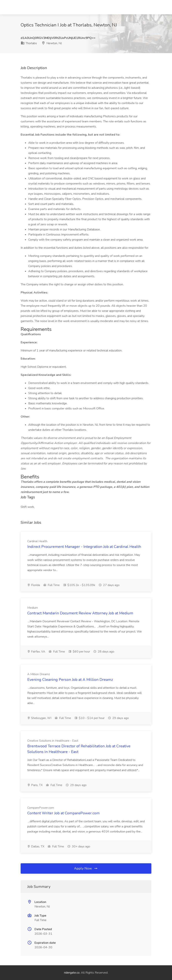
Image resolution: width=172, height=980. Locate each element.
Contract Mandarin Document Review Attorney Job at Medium (80, 613)
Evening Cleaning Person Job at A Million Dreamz (70, 680)
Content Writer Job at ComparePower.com (63, 813)
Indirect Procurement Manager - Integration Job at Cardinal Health (84, 547)
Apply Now (86, 868)
